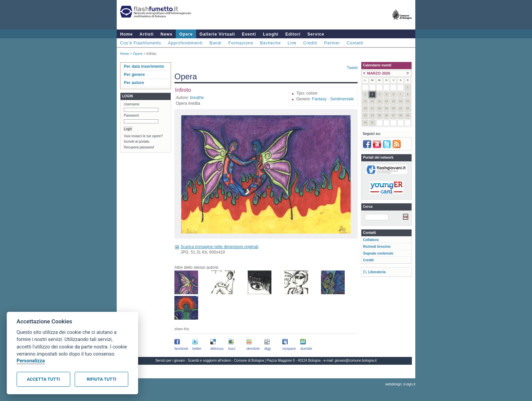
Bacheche (270, 43)
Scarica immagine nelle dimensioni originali (219, 247)
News (166, 34)
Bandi (215, 43)
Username (132, 104)
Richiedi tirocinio (377, 247)
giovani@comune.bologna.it (356, 360)
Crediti (310, 43)
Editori (293, 34)
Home (126, 34)
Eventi (249, 34)
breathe (197, 98)
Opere (186, 34)
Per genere (134, 75)
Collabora (371, 240)
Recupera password (139, 147)
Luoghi (271, 34)
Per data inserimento (144, 66)
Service (316, 34)
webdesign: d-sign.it (400, 384)
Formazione (241, 43)
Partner (332, 43)
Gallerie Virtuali (217, 34)
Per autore (134, 83)
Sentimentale (342, 99)
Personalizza (31, 361)
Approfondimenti (185, 43)
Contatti (355, 43)
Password (131, 115)
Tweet (352, 68)
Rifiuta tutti (102, 379)
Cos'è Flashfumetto (141, 43)
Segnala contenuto (378, 253)
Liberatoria (377, 272)
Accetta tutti (43, 379)
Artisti (147, 34)
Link (292, 43)
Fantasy (319, 99)
